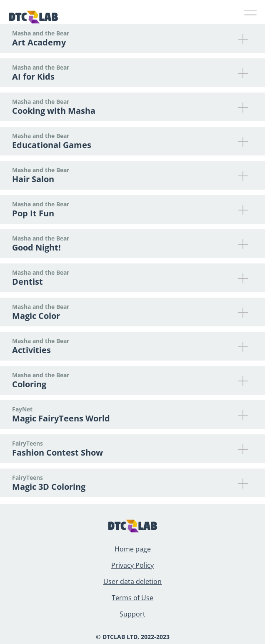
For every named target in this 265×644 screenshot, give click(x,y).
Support (132, 614)
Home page (133, 549)
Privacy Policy (132, 565)
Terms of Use (132, 598)
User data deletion (132, 581)
